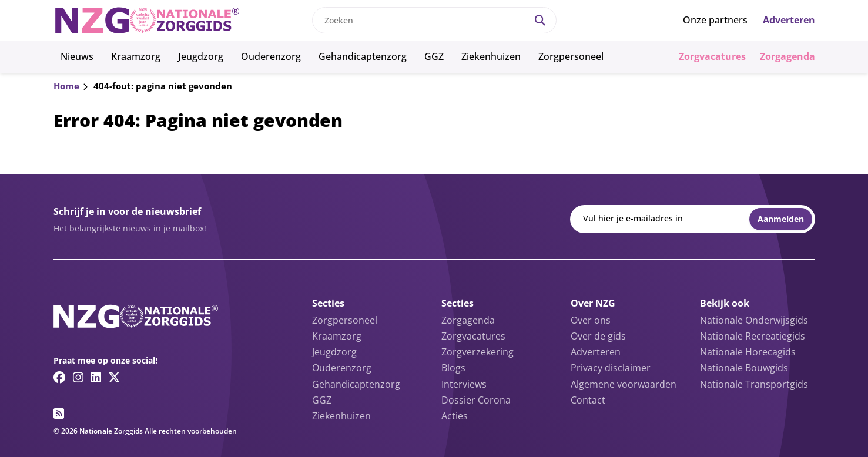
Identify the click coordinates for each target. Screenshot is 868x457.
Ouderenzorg (271, 56)
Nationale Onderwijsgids (754, 320)
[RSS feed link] (59, 414)
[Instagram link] (78, 377)
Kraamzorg (136, 56)
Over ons (591, 320)
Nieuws (77, 56)
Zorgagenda (787, 56)
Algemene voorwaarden (624, 384)
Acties (455, 416)
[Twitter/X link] (114, 377)
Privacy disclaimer (611, 368)
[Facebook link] (60, 377)
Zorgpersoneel (571, 56)
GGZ (434, 56)
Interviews (464, 384)
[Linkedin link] (96, 377)
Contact (588, 400)
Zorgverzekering (477, 352)
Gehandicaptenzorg (363, 56)
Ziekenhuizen (491, 56)
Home (66, 86)
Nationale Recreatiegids (753, 336)
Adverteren (789, 20)
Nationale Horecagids (748, 352)
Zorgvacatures (712, 56)
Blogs (453, 368)
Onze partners (715, 20)
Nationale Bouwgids (744, 368)
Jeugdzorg (201, 56)
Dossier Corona (476, 400)
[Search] (540, 20)
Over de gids (598, 336)
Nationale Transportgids (754, 384)
